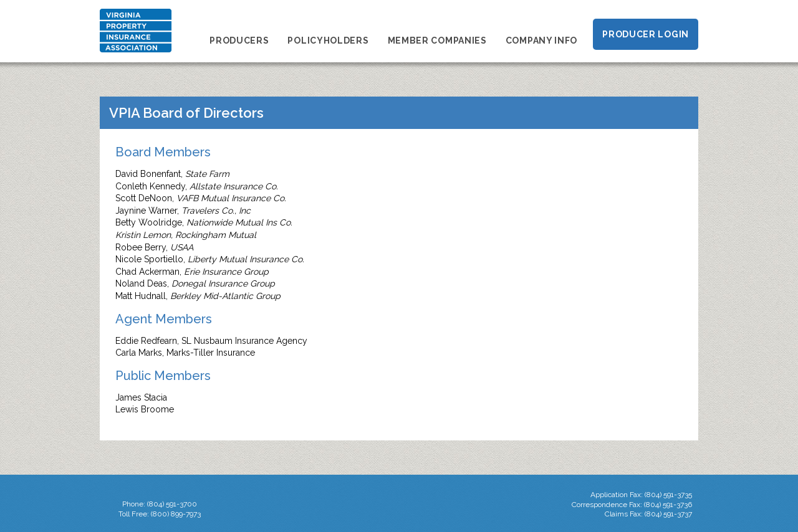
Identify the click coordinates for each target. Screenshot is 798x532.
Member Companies (437, 40)
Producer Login (646, 34)
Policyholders (328, 40)
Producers (239, 40)
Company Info (541, 40)
